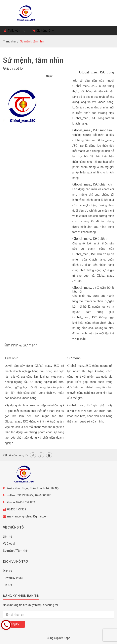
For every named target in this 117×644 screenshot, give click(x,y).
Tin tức (7, 585)
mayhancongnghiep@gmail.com (28, 516)
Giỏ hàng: (43, 31)
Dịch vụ (8, 571)
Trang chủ (9, 41)
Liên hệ (7, 537)
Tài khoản (12, 31)
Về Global (9, 544)
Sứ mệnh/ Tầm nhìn (16, 551)
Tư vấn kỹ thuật (13, 578)
